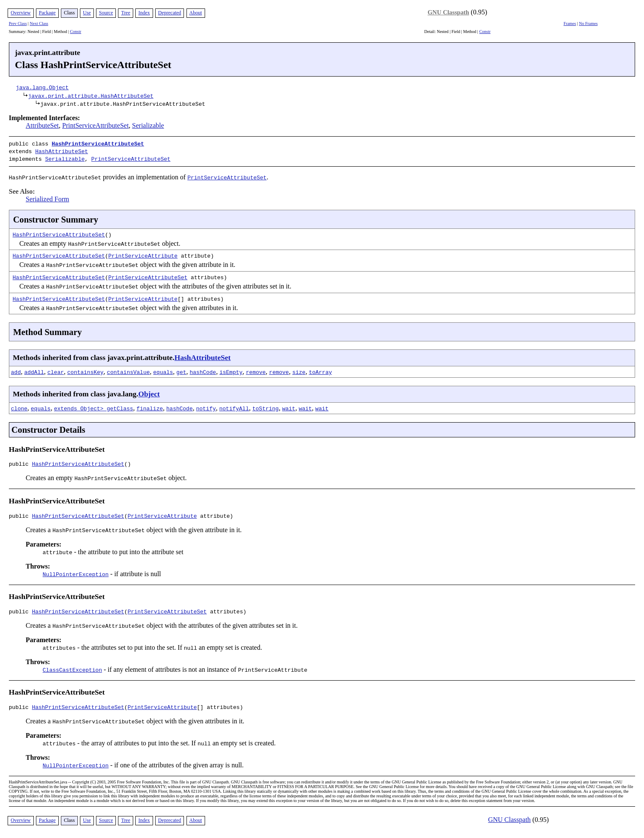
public (21, 462)
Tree (126, 13)
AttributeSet (42, 125)
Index (144, 13)
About (196, 13)
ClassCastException (72, 671)
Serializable (148, 125)
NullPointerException (76, 574)
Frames (570, 23)
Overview (21, 13)
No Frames (588, 23)
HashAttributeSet (62, 150)
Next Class (39, 23)
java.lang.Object (42, 87)
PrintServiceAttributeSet (95, 125)
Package (47, 13)
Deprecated (170, 13)
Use (87, 13)
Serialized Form (48, 196)
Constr (75, 32)
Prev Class (18, 23)
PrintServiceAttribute (143, 253)
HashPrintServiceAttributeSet (98, 143)
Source (106, 13)
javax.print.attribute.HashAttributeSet (90, 96)
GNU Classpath (448, 12)
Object (149, 391)
